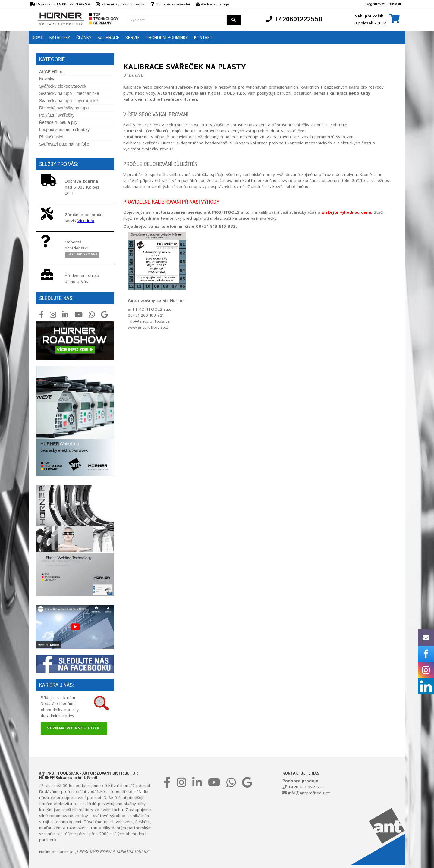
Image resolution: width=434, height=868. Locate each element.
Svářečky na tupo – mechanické (69, 93)
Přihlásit (395, 4)
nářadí (140, 792)
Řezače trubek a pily (58, 122)
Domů (38, 37)
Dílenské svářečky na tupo (64, 108)
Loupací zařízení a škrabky (64, 130)
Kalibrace (108, 37)
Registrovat (375, 4)
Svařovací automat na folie (64, 144)
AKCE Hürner (52, 72)
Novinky (47, 79)
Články (84, 37)
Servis (132, 37)
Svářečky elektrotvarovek (63, 86)
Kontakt (203, 37)
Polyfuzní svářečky (57, 115)
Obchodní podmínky (167, 37)
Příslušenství (51, 137)
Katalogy (60, 37)
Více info (86, 221)
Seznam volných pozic (74, 728)
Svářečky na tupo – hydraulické (69, 101)
